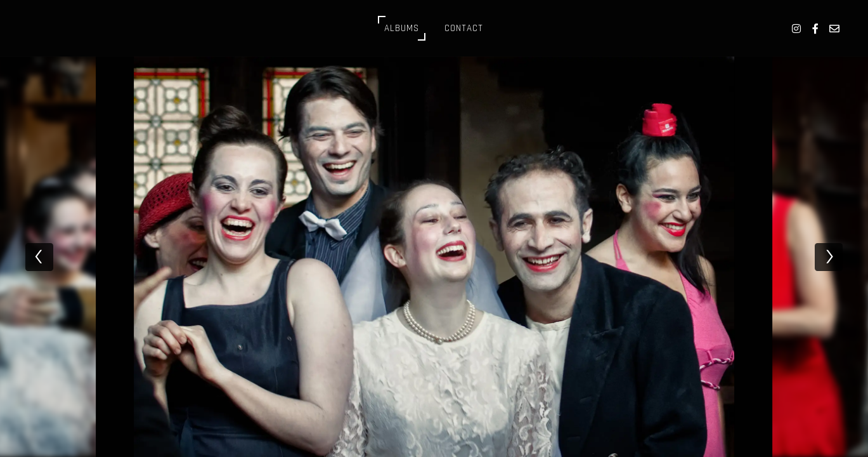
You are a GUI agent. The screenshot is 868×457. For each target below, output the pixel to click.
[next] (829, 257)
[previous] (39, 257)
